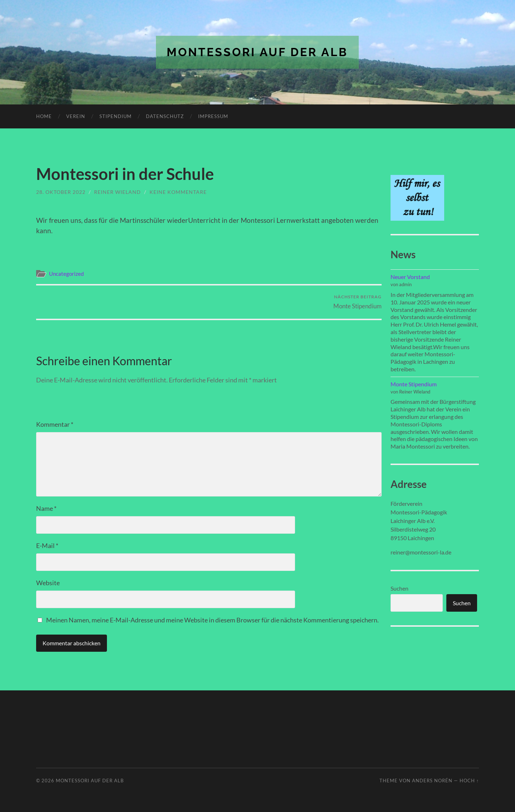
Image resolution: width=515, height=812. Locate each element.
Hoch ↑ (469, 781)
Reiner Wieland (117, 192)
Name (46, 508)
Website (48, 583)
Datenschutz (165, 116)
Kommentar (55, 424)
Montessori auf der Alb (257, 52)
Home (44, 116)
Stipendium (116, 116)
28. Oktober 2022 (61, 192)
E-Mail (47, 546)
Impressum (213, 116)
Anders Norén (432, 781)
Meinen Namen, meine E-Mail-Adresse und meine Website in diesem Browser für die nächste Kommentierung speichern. (212, 620)
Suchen (399, 588)
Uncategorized (66, 274)
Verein (76, 116)
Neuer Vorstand (410, 277)
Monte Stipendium (357, 302)
